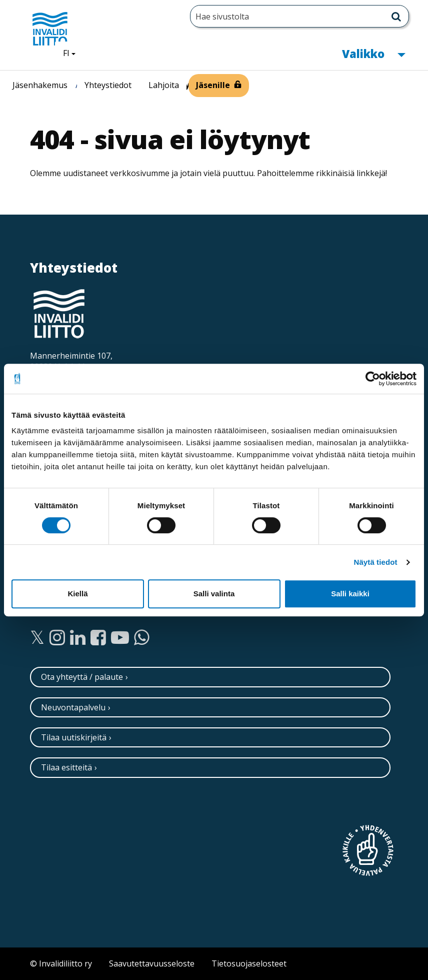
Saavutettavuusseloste (152, 963)
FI (73, 53)
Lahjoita (164, 85)
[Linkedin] (78, 638)
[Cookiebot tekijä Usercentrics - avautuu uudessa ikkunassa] (373, 379)
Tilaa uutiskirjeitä (74, 737)
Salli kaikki (350, 594)
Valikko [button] (373, 53)
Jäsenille (213, 85)
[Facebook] (98, 638)
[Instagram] (57, 638)
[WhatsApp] (142, 638)
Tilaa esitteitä (66, 767)
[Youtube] (120, 638)
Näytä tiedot (376, 562)
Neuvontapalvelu (73, 707)
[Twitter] (37, 638)
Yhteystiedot (108, 85)
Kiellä (77, 594)
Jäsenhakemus (40, 85)
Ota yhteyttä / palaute (82, 677)
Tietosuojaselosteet (249, 963)
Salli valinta (214, 594)
